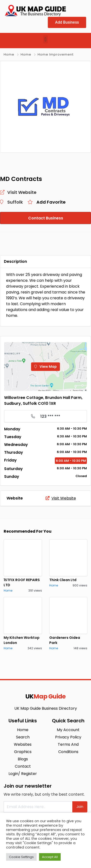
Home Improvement (56, 54)
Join (80, 807)
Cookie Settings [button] (21, 857)
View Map (45, 367)
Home (9, 54)
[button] (45, 39)
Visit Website (61, 498)
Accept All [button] (50, 857)
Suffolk (15, 202)
